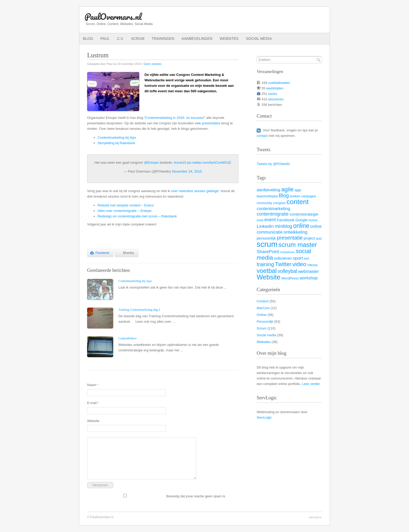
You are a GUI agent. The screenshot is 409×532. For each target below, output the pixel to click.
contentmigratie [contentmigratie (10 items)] (273, 214)
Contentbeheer (128, 338)
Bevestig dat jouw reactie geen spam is (156, 496)
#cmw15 (180, 163)
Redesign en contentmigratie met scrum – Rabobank (137, 216)
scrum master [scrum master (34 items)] (298, 245)
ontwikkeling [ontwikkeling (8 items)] (295, 232)
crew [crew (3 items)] (260, 220)
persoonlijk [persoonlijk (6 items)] (266, 238)
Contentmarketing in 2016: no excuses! (175, 118)
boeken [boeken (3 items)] (295, 196)
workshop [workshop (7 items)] (309, 278)
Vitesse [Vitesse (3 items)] (312, 265)
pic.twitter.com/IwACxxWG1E (209, 163)
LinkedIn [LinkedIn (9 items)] (265, 226)
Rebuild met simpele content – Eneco (126, 205)
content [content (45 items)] (297, 202)
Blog (88, 39)
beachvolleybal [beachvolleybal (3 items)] (267, 196)
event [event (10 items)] (270, 220)
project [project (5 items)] (309, 238)
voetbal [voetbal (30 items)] (267, 271)
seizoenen (276, 99)
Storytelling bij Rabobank (116, 143)
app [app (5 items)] (298, 190)
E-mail (93, 403)
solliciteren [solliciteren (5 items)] (283, 258)
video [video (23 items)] (299, 264)
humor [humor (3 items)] (313, 220)
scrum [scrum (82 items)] (267, 244)
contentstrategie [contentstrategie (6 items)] (304, 214)
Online (262, 315)
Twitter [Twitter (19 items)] (283, 264)
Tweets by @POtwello (273, 164)
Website (93, 421)
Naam (93, 385)
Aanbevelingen (197, 39)
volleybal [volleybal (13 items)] (287, 271)
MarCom (263, 308)
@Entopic (151, 163)
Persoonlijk (265, 322)
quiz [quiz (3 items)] (319, 239)
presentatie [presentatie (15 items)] (290, 238)
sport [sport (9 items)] (298, 258)
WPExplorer (315, 517)
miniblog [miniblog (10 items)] (283, 226)
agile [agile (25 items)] (287, 189)
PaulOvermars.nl (113, 17)
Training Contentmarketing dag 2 (139, 310)
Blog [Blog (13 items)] (284, 195)
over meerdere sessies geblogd (195, 191)
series (273, 94)
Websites (229, 39)
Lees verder (311, 384)
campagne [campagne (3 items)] (309, 196)
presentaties (211, 123)
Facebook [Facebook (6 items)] (286, 220)
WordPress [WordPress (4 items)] (290, 278)
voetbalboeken (279, 83)
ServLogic (264, 417)
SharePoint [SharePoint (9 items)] (268, 252)
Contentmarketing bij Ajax (117, 137)
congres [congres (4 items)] (279, 203)
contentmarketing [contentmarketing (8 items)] (273, 209)
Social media (259, 39)
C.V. (120, 39)
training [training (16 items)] (265, 264)
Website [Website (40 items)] (269, 277)
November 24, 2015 (187, 171)
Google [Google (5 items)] (301, 220)
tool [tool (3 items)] (306, 259)
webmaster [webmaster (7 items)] (308, 271)
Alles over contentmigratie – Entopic (125, 211)
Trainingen (163, 39)
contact (262, 136)
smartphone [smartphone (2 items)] (287, 252)
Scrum (138, 39)
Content (263, 301)
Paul (105, 39)
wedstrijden (275, 88)
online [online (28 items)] (301, 226)
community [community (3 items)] (264, 203)
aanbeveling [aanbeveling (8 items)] (268, 190)
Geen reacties (152, 64)
